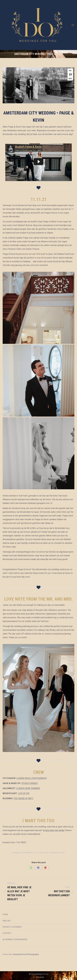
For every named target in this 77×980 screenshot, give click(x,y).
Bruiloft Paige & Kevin (28, 147)
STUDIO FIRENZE (30, 783)
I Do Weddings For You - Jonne (30, 151)
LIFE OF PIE (24, 793)
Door (44, 853)
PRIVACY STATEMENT (12, 927)
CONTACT (7, 933)
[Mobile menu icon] (73, 25)
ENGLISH (7, 921)
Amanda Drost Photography (26, 954)
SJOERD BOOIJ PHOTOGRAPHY (32, 778)
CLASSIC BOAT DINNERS (28, 788)
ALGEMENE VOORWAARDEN (15, 939)
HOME (5, 914)
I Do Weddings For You (29, 853)
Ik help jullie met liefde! (54, 830)
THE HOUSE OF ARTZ (23, 798)
